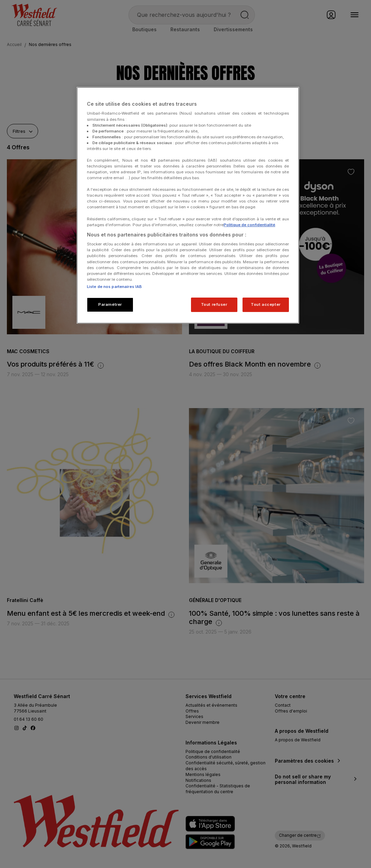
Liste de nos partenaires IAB (114, 287)
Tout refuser (214, 304)
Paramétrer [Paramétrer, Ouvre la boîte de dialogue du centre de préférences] (110, 304)
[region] (188, 205)
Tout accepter (266, 304)
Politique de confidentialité (249, 225)
